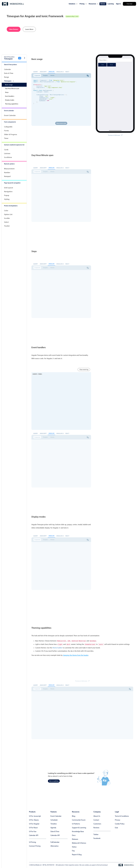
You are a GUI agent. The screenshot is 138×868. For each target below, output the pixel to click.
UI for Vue (33, 831)
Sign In (118, 4)
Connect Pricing (35, 846)
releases (75, 839)
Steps (7, 92)
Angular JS (60, 72)
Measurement (9, 169)
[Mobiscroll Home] (13, 4)
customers (97, 823)
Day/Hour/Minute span (12, 89)
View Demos (14, 29)
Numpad (7, 176)
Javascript (43, 72)
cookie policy (120, 823)
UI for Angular (34, 823)
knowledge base (78, 831)
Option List (8, 214)
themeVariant (44, 101)
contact (96, 820)
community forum (79, 820)
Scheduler (54, 820)
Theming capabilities (12, 104)
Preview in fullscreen (115, 130)
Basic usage (9, 85)
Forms (6, 131)
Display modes (10, 100)
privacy (117, 820)
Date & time (55, 831)
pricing (83, 4)
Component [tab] (37, 75)
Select (6, 222)
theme (41, 100)
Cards (6, 150)
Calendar (8, 69)
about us (97, 816)
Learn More (29, 29)
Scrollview (8, 157)
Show (111, 60)
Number (7, 172)
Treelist (7, 226)
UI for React (33, 827)
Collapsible (8, 127)
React (67, 72)
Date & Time (9, 73)
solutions (73, 4)
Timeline (54, 823)
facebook (97, 838)
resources (93, 4)
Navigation (8, 191)
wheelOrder (43, 103)
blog (74, 816)
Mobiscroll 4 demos (79, 843)
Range (7, 77)
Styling (7, 199)
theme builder (57, 647)
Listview (7, 153)
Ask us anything (54, 781)
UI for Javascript (35, 816)
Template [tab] (45, 75)
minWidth (42, 105)
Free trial (129, 4)
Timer (6, 138)
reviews (96, 827)
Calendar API (34, 835)
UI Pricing (32, 842)
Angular (51, 72)
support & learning (79, 827)
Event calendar (10, 115)
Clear (102, 60)
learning (111, 4)
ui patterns (76, 823)
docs (74, 835)
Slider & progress (11, 134)
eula (116, 827)
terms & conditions (122, 816)
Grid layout (9, 188)
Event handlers (10, 96)
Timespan (9, 81)
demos (103, 4)
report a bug (77, 854)
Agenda (53, 827)
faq (73, 850)
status (74, 846)
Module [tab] (52, 75)
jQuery (36, 72)
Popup (7, 195)
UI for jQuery (34, 820)
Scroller (7, 218)
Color (6, 211)
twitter (96, 834)
